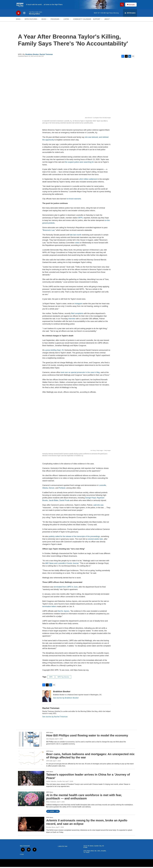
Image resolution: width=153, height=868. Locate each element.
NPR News (50, 734)
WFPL (81, 219)
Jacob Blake (54, 502)
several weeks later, (96, 540)
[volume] (24, 14)
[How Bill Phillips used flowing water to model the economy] (31, 740)
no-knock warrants (74, 200)
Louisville (102, 486)
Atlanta (45, 489)
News (18, 20)
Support (97, 20)
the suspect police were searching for (79, 163)
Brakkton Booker (32, 55)
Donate (132, 5)
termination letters (49, 608)
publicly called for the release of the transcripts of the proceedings (74, 538)
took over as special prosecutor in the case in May (80, 374)
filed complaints (77, 315)
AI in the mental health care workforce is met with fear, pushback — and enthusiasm (84, 798)
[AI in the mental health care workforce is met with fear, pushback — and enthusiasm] (31, 800)
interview (72, 320)
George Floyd (90, 499)
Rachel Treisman (46, 55)
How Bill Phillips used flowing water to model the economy (87, 737)
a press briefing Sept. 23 (54, 351)
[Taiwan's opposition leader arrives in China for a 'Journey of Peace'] (31, 779)
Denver (52, 489)
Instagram (79, 305)
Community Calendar (82, 20)
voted (77, 244)
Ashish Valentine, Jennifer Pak (55, 782)
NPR (51, 678)
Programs (55, 20)
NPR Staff (49, 762)
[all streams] (130, 14)
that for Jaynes (64, 612)
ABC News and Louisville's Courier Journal (62, 564)
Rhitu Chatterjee (51, 803)
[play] (18, 14)
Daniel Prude (64, 502)
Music (44, 20)
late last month (76, 236)
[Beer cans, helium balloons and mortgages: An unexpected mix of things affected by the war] (31, 759)
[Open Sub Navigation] (22, 20)
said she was (98, 506)
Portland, (62, 489)
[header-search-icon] (122, 5)
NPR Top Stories (63, 678)
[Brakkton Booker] (47, 697)
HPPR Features (31, 20)
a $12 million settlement (88, 180)
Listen (66, 20)
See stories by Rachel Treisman (55, 718)
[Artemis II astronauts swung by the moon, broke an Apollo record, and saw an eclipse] (31, 825)
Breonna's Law (49, 231)
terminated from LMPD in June (66, 588)
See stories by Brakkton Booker (66, 699)
